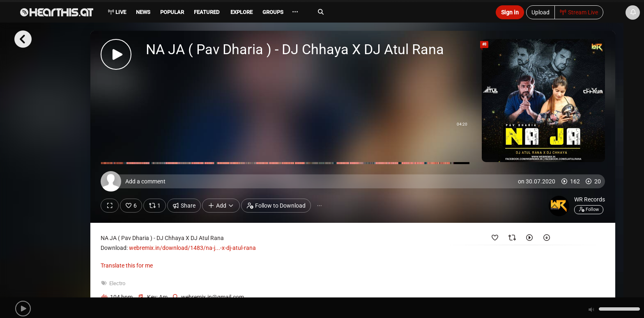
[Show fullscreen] (110, 206)
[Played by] (529, 239)
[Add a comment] (355, 181)
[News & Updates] (633, 13)
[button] (23, 309)
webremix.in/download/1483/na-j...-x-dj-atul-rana (192, 248)
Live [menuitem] (117, 12)
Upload (540, 12)
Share (184, 206)
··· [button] (320, 206)
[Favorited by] (495, 239)
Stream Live (579, 12)
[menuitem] (143, 13)
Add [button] (221, 206)
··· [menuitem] (295, 12)
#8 (484, 44)
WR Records (590, 199)
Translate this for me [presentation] (127, 265)
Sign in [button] (510, 12)
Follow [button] (589, 209)
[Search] (398, 12)
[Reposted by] (512, 239)
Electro (117, 283)
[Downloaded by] (547, 239)
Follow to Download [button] (276, 206)
